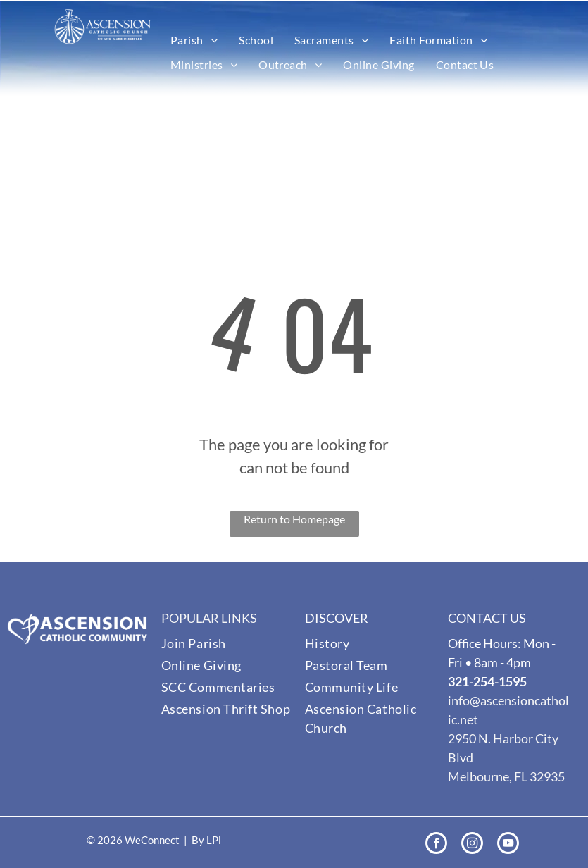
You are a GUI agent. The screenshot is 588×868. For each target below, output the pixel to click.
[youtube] (508, 845)
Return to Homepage (294, 519)
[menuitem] (194, 40)
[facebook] (436, 845)
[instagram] (472, 845)
